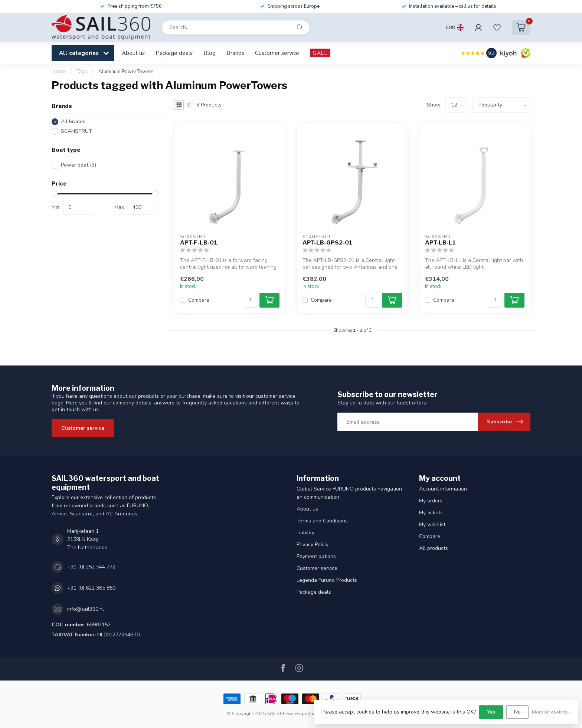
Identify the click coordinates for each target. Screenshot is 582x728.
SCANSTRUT (76, 131)
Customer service (277, 53)
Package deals (174, 53)
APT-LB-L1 (440, 243)
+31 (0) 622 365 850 (91, 588)
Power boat (79, 165)
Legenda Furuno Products (327, 580)
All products (434, 548)
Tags (82, 72)
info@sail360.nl (86, 609)
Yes (491, 712)
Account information (443, 489)
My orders (431, 501)
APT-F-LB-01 (199, 243)
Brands (235, 53)
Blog (210, 53)
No (517, 712)
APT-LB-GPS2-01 (327, 243)
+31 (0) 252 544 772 (91, 567)
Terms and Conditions (322, 521)
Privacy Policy (313, 545)
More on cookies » (551, 712)
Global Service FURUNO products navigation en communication (349, 493)
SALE (320, 53)
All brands (73, 122)
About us (133, 53)
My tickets (431, 513)
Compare (199, 300)
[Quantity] (250, 300)
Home (58, 72)
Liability (305, 533)
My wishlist (432, 524)
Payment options (316, 556)
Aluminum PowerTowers (126, 72)
